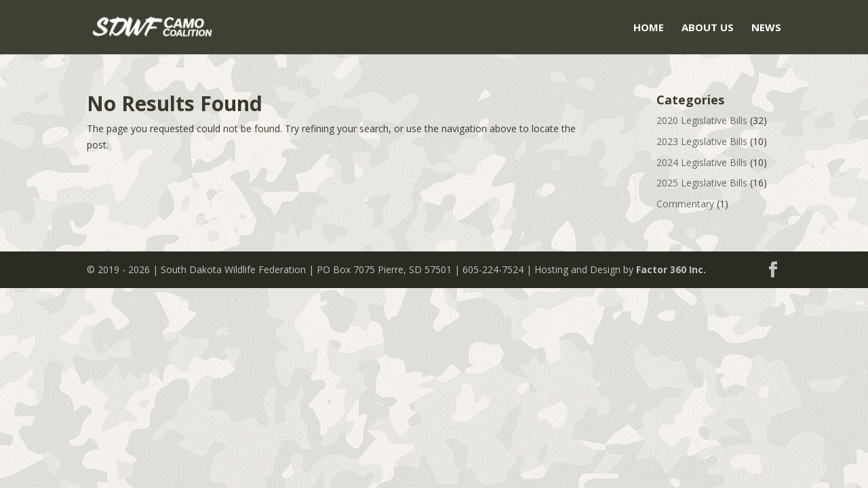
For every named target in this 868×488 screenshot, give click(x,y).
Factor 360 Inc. (671, 269)
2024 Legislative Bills (702, 162)
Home (649, 28)
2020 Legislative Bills (702, 120)
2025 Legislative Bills (702, 183)
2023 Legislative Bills (702, 141)
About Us (708, 28)
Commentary (685, 204)
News (766, 28)
